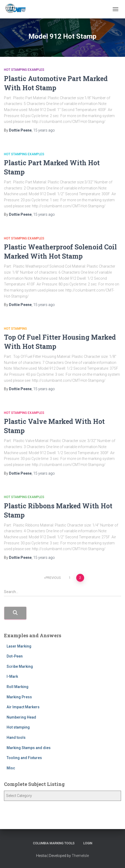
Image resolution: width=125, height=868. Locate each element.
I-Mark (12, 676)
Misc (11, 768)
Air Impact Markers (23, 707)
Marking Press (19, 697)
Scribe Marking (20, 666)
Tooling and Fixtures (24, 758)
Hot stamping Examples (24, 70)
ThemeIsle (80, 856)
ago (44, 130)
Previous (53, 578)
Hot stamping (15, 329)
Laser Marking (19, 646)
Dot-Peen (15, 656)
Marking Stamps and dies (29, 748)
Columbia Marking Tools (54, 843)
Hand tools (16, 737)
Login (88, 843)
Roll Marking (18, 687)
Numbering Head (21, 717)
